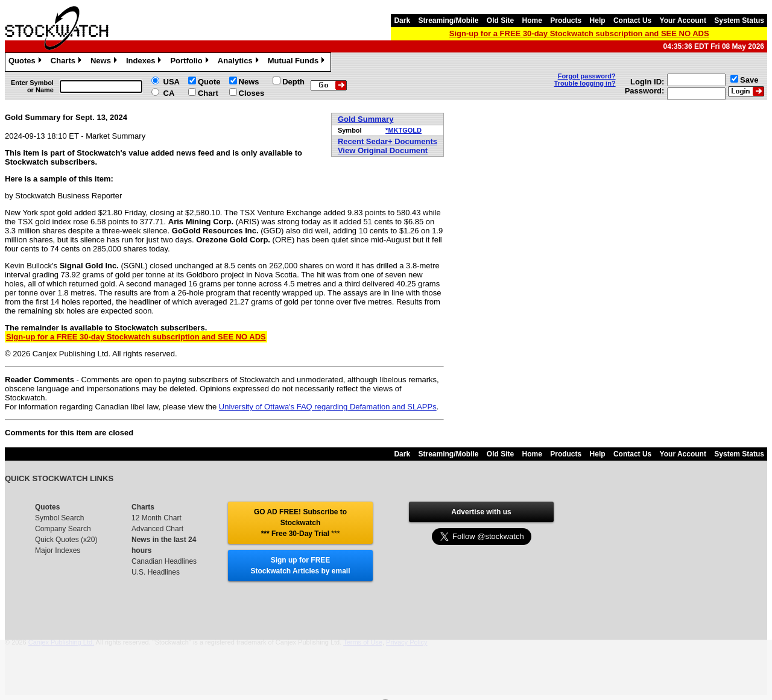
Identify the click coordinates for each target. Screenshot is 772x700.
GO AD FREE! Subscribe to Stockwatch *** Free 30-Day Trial (300, 523)
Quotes (27, 62)
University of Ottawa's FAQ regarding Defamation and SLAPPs (328, 407)
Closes (252, 93)
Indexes (145, 62)
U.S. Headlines (156, 572)
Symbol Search (59, 518)
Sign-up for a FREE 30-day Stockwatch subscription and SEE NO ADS (579, 33)
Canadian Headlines (164, 561)
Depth (293, 82)
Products (566, 20)
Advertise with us (481, 512)
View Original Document (383, 150)
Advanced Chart (157, 529)
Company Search (63, 529)
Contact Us (632, 20)
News (105, 62)
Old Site (500, 20)
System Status (739, 20)
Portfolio (191, 62)
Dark (402, 20)
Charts (68, 62)
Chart (208, 93)
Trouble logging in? (585, 83)
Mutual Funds (298, 62)
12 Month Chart (157, 518)
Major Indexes (58, 550)
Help (598, 20)
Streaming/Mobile (448, 20)
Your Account (683, 20)
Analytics (240, 62)
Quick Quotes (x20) (66, 540)
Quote (209, 82)
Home (532, 20)
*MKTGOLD (403, 130)
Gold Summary (365, 119)
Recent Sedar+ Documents (388, 141)
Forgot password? (587, 76)
